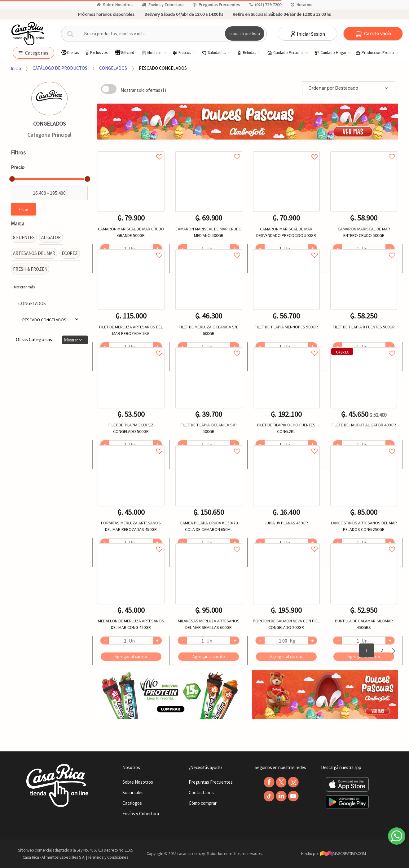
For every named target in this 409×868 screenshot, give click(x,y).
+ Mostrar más (23, 287)
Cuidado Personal (286, 53)
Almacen (152, 53)
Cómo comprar (203, 803)
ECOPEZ (70, 253)
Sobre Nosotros (115, 5)
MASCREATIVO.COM (343, 853)
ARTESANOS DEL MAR (34, 253)
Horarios (301, 5)
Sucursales (133, 792)
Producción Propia (375, 53)
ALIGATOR (51, 237)
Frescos (182, 53)
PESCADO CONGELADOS (163, 68)
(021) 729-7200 (265, 5)
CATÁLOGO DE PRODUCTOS (60, 68)
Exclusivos (96, 53)
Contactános (201, 792)
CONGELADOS (113, 68)
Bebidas (247, 53)
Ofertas (70, 53)
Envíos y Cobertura (163, 5)
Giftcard (124, 53)
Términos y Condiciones (108, 857)
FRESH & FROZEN (30, 269)
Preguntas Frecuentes (216, 5)
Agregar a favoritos (131, 150)
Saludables (214, 53)
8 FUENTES (24, 237)
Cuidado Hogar (331, 53)
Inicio (16, 68)
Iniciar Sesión (307, 34)
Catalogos (132, 803)
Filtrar (23, 209)
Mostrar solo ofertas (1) (143, 90)
